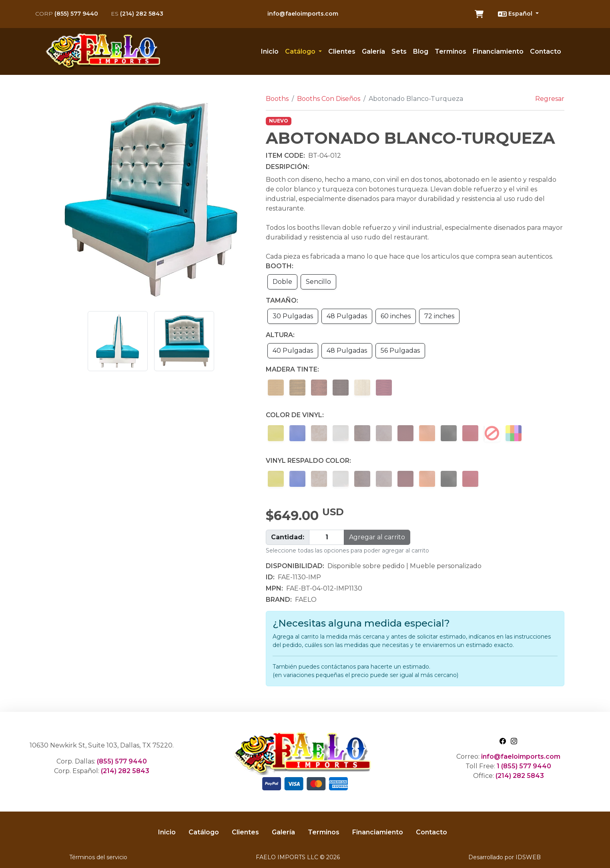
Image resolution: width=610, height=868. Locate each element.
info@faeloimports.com (303, 14)
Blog (421, 51)
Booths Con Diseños (329, 99)
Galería (373, 51)
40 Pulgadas (293, 351)
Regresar (550, 99)
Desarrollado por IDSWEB (505, 857)
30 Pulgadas (293, 316)
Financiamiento (498, 51)
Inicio (270, 51)
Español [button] (516, 14)
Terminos (450, 51)
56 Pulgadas (400, 351)
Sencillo (318, 282)
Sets (399, 51)
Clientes (342, 51)
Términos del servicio (98, 857)
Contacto (546, 51)
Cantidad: (288, 537)
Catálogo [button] (301, 51)
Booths (277, 99)
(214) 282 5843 (137, 14)
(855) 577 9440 (67, 14)
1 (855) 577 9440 (524, 766)
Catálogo (204, 832)
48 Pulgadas (347, 316)
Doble (282, 282)
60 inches (396, 316)
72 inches (439, 316)
